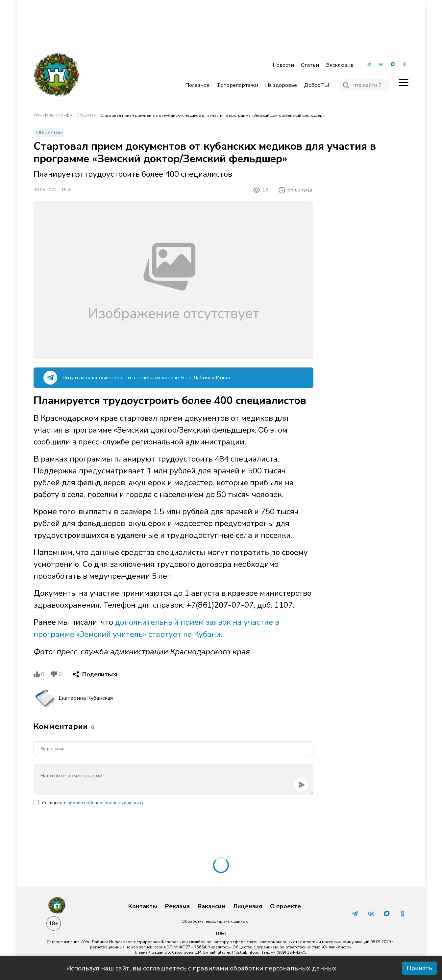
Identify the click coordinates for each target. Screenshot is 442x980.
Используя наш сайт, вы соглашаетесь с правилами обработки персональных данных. (202, 968)
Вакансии (211, 906)
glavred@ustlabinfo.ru (238, 952)
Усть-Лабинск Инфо (53, 115)
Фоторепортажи (237, 85)
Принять (419, 968)
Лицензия (248, 906)
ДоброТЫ (316, 85)
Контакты (143, 906)
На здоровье (281, 85)
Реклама (177, 906)
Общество (86, 115)
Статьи (310, 65)
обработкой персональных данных (105, 802)
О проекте (285, 906)
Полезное (197, 85)
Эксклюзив (340, 65)
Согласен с (93, 802)
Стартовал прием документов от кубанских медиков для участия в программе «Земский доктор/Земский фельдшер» (212, 115)
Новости (283, 65)
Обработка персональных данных (215, 921)
